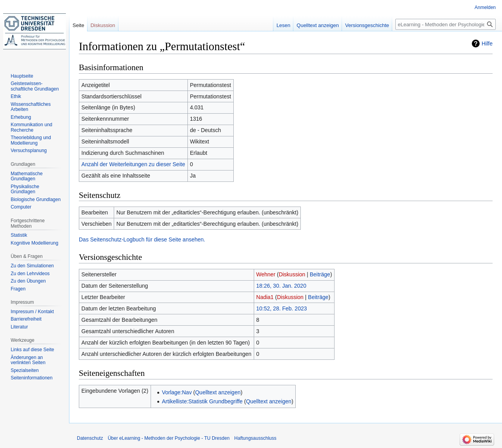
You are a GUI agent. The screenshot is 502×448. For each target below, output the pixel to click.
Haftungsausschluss (255, 438)
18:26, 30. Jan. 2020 (281, 286)
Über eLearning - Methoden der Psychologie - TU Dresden (169, 438)
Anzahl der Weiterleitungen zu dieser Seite (133, 164)
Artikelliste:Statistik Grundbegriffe (202, 401)
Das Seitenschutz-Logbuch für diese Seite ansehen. (142, 239)
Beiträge (320, 274)
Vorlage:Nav (177, 392)
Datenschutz (90, 438)
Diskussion (292, 274)
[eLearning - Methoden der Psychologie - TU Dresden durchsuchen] (446, 24)
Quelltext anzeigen (218, 392)
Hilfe (487, 44)
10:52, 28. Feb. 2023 (281, 308)
